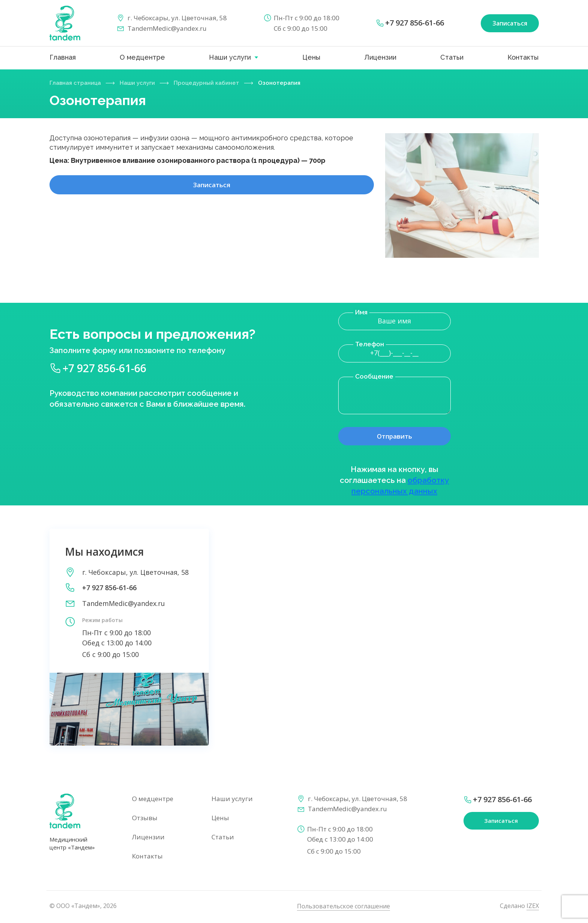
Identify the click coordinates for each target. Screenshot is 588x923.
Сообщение (374, 376)
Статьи (452, 57)
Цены (311, 57)
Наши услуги (230, 57)
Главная (63, 57)
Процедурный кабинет (216, 83)
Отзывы (145, 819)
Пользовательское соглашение (343, 907)
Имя (361, 312)
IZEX (533, 906)
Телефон (370, 344)
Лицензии (380, 57)
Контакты (523, 57)
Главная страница (77, 83)
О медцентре (142, 57)
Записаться (211, 190)
